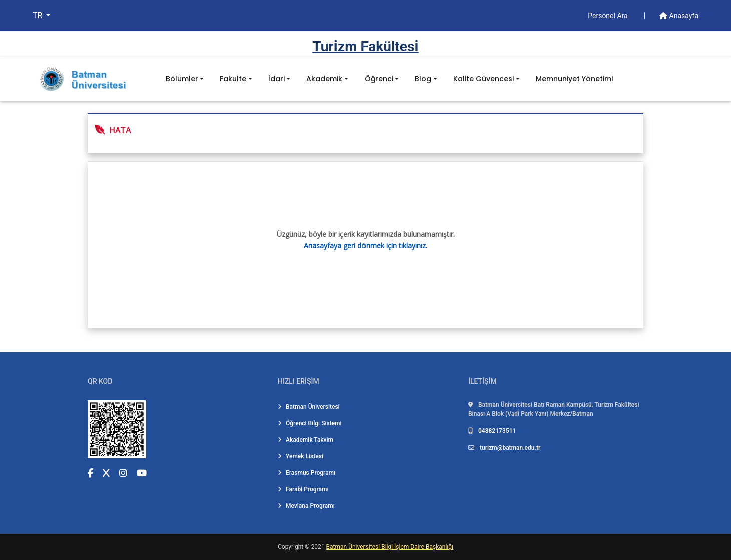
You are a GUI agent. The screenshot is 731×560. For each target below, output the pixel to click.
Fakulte (233, 79)
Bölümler (182, 79)
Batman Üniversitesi (309, 407)
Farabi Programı (303, 489)
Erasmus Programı (307, 473)
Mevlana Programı (306, 506)
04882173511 (497, 431)
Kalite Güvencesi (483, 79)
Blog (423, 79)
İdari (277, 79)
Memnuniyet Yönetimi (574, 79)
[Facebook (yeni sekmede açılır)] (90, 473)
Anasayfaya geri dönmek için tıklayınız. (365, 246)
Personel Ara (609, 16)
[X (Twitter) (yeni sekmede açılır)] (106, 473)
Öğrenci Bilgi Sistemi (310, 423)
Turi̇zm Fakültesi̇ (365, 46)
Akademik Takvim (306, 440)
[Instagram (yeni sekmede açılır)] (123, 473)
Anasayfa (679, 16)
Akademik (324, 79)
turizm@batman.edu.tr (510, 448)
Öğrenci (379, 79)
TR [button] (38, 15)
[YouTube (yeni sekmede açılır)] (142, 473)
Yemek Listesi (301, 456)
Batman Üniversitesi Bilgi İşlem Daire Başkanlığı (390, 547)
